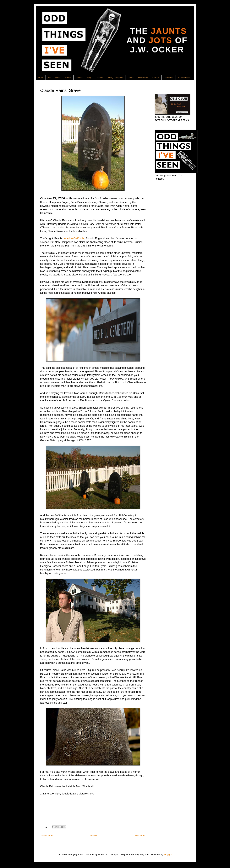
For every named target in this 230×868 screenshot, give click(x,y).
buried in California (74, 238)
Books (58, 78)
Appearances (184, 78)
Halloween (143, 78)
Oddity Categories (115, 78)
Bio (49, 78)
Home (41, 78)
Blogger (168, 855)
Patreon (156, 78)
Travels (68, 78)
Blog (89, 78)
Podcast (79, 78)
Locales (99, 78)
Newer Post (47, 836)
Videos (131, 78)
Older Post (139, 836)
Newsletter (168, 78)
